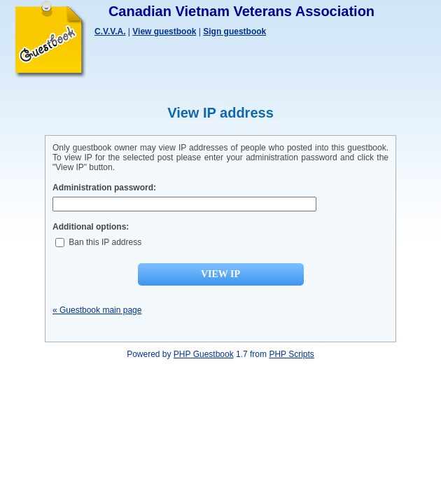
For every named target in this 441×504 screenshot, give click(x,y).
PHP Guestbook (204, 354)
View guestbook (164, 31)
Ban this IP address (98, 242)
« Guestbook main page (97, 310)
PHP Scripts (291, 354)
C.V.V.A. (110, 31)
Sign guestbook (234, 31)
